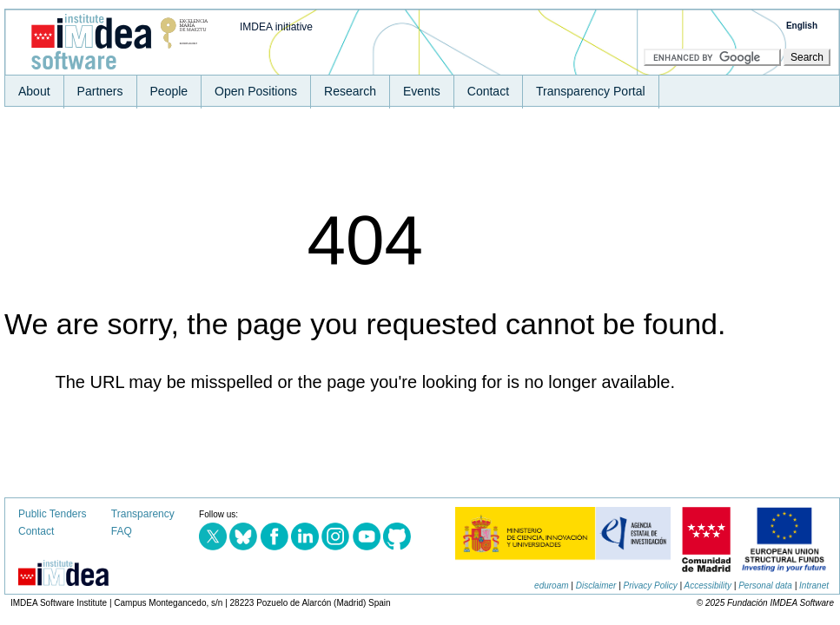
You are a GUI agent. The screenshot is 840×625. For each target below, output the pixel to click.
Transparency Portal (591, 91)
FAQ (122, 531)
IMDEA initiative (276, 27)
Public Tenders (53, 514)
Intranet (814, 586)
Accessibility (708, 586)
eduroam (551, 586)
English (802, 26)
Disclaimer (596, 586)
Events (422, 91)
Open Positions (256, 91)
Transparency (143, 514)
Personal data (765, 586)
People (169, 91)
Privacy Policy (651, 586)
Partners (100, 91)
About (34, 91)
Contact (488, 91)
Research (350, 91)
